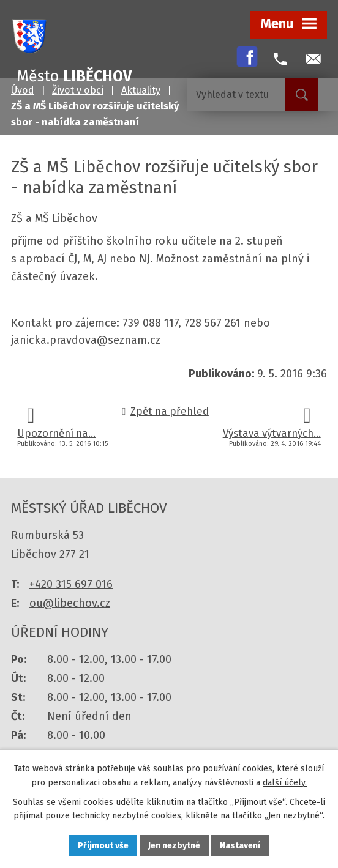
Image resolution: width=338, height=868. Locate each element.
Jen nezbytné (174, 846)
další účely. (285, 783)
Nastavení (240, 846)
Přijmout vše (103, 846)
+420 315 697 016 (71, 584)
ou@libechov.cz (70, 603)
